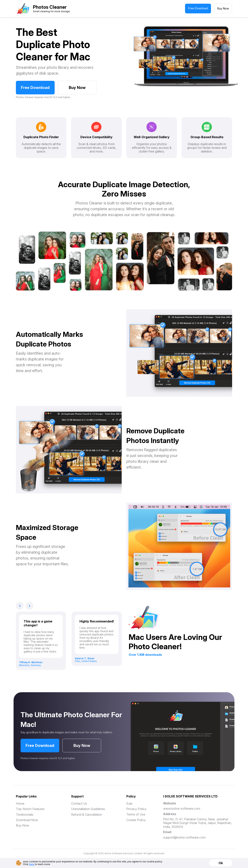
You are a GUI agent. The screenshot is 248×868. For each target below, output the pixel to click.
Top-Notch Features (30, 809)
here (32, 864)
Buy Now (223, 8)
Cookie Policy (136, 820)
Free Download (198, 8)
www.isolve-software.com (182, 809)
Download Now (27, 820)
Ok (221, 863)
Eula (129, 803)
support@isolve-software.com (184, 837)
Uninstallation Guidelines (88, 809)
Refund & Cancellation (87, 815)
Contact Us (79, 803)
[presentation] (20, 606)
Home (20, 803)
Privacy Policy (136, 809)
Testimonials (25, 815)
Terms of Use (136, 814)
